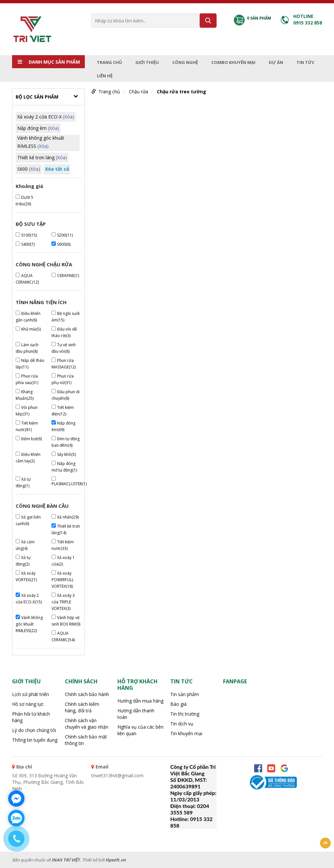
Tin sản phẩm (185, 694)
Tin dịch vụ (182, 724)
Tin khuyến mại (186, 733)
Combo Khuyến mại (233, 62)
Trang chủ (109, 62)
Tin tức (305, 62)
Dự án (276, 62)
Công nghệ (185, 62)
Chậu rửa (138, 92)
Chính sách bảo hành (87, 694)
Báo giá (178, 704)
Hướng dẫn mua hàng (140, 701)
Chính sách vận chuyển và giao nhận (87, 724)
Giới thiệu (147, 62)
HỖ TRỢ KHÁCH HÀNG (137, 685)
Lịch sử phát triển (30, 694)
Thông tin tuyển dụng (35, 740)
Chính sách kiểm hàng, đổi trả (82, 707)
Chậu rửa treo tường (182, 92)
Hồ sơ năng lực (28, 704)
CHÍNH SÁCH (81, 681)
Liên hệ (105, 76)
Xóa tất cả (57, 169)
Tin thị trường (185, 714)
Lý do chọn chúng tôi (34, 730)
